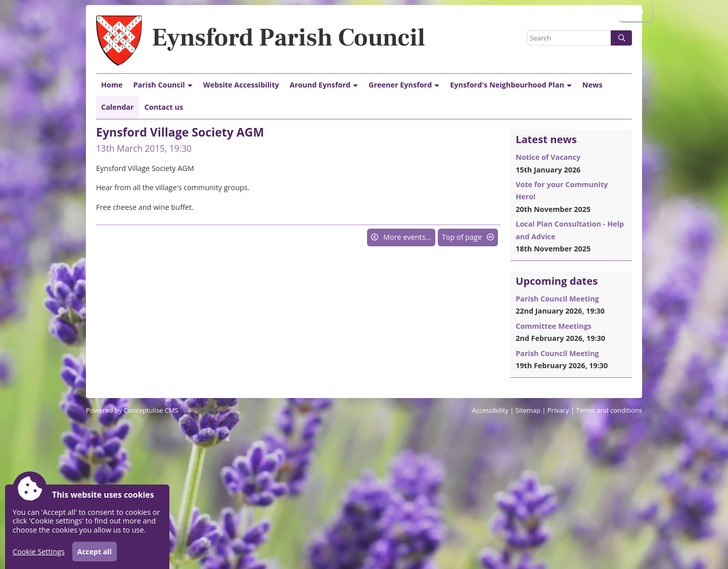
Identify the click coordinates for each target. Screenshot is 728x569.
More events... (407, 237)
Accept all (95, 552)
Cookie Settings (39, 552)
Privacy (558, 410)
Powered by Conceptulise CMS (132, 410)
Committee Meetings (554, 326)
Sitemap (528, 410)
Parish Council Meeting (557, 299)
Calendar (118, 107)
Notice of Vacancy (548, 157)
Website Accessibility (241, 85)
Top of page (462, 237)
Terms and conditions (609, 410)
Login (634, 10)
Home (112, 85)
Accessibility (490, 410)
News (593, 85)
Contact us (164, 107)
